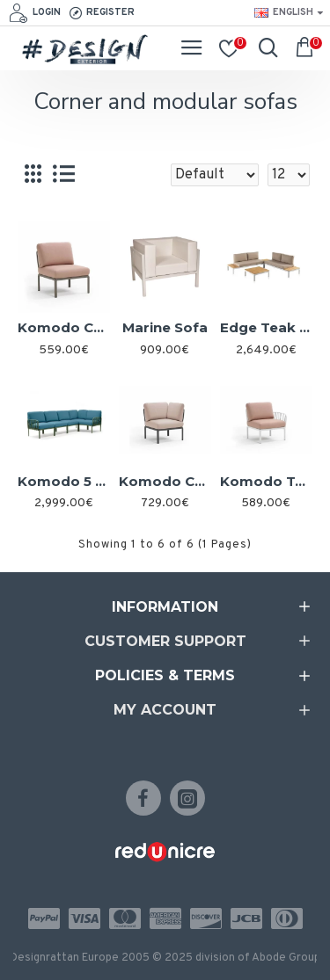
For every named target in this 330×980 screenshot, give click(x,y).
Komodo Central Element (64, 327)
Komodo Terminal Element (266, 481)
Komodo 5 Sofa (64, 481)
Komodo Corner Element (165, 481)
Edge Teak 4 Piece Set (266, 327)
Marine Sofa (165, 327)
